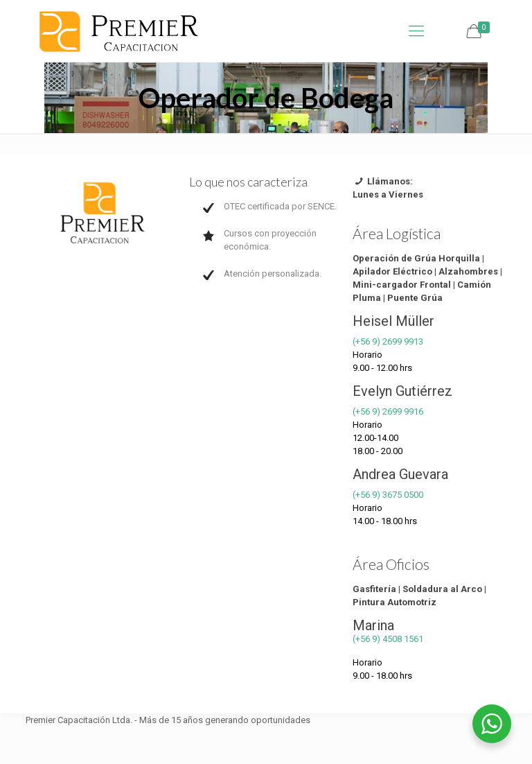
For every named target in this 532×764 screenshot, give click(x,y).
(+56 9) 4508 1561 (388, 639)
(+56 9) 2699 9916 (388, 411)
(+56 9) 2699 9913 (388, 341)
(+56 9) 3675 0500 (388, 495)
